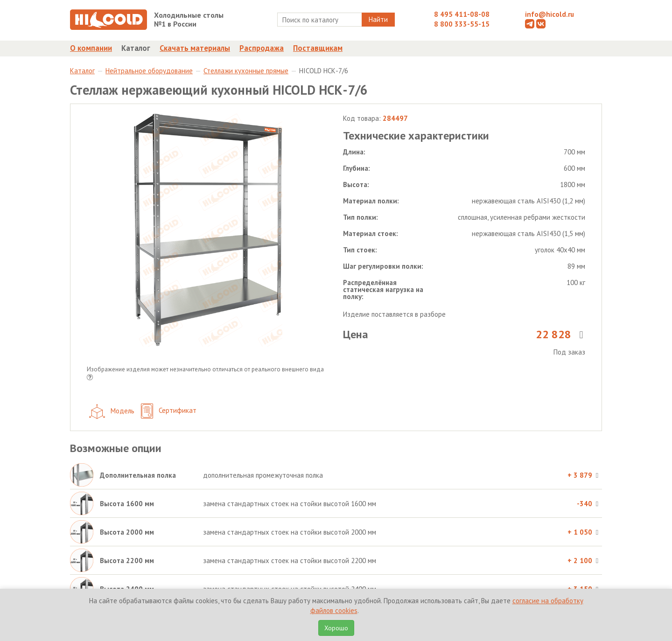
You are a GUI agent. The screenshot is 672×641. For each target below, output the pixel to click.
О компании (91, 48)
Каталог (136, 48)
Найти (378, 19)
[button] (90, 378)
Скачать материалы (195, 48)
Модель (112, 411)
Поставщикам (318, 48)
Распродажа (262, 48)
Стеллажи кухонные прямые (246, 71)
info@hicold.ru (549, 14)
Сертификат (169, 411)
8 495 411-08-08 (462, 14)
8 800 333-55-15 (462, 24)
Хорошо (336, 628)
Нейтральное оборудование (149, 71)
